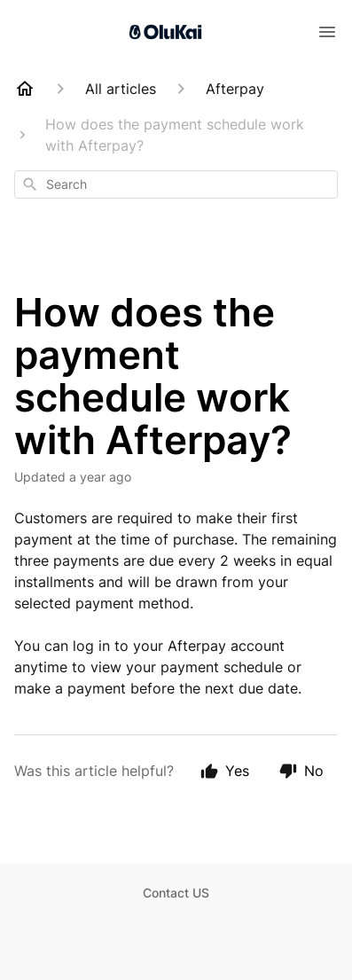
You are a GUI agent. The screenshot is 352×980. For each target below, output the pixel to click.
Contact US (176, 893)
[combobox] (176, 184)
